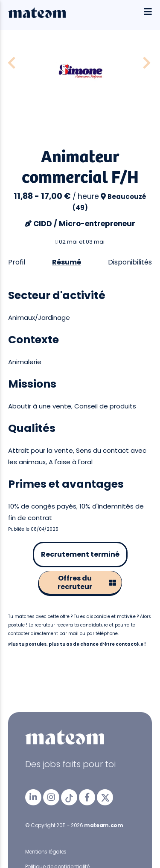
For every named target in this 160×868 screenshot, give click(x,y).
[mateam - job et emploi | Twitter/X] (105, 797)
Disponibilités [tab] (130, 262)
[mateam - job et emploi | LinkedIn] (33, 797)
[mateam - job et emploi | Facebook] (87, 797)
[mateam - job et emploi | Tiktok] (69, 797)
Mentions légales (46, 852)
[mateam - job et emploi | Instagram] (51, 797)
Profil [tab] (17, 262)
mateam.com (103, 825)
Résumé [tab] (67, 262)
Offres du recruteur (87, 582)
